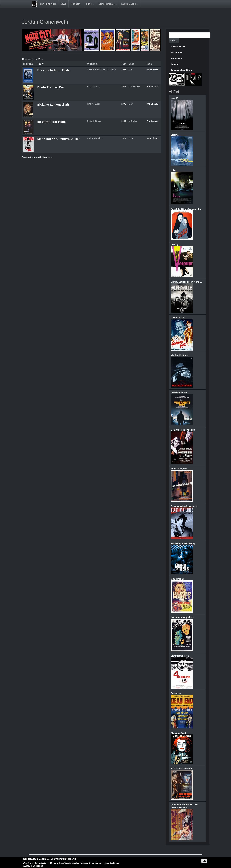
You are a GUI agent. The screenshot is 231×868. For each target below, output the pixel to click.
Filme (90, 4)
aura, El (175, 98)
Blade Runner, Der (51, 87)
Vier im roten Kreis (180, 656)
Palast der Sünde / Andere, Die (186, 209)
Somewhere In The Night (183, 430)
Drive (173, 170)
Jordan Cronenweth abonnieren (37, 157)
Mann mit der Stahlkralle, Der (59, 139)
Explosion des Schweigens (184, 506)
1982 (124, 87)
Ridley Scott (153, 87)
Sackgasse (176, 693)
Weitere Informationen (33, 866)
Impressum (176, 58)
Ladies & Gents (130, 4)
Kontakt (175, 64)
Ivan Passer (152, 69)
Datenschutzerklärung (182, 70)
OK (204, 861)
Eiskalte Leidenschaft (53, 104)
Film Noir (76, 4)
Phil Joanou (152, 104)
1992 (124, 104)
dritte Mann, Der (179, 469)
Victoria (175, 135)
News (63, 4)
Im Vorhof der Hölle (51, 122)
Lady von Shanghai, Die (183, 617)
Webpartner (176, 52)
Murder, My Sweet (180, 355)
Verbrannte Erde (179, 392)
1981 (124, 69)
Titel (41, 64)
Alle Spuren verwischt (182, 768)
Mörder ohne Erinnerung (183, 543)
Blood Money (177, 579)
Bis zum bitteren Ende (54, 70)
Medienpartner (178, 46)
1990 (124, 121)
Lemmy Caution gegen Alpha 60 (187, 282)
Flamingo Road (178, 733)
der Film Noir (48, 4)
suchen (174, 41)
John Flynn (152, 138)
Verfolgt (175, 245)
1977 (124, 138)
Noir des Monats (108, 4)
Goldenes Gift (178, 318)
